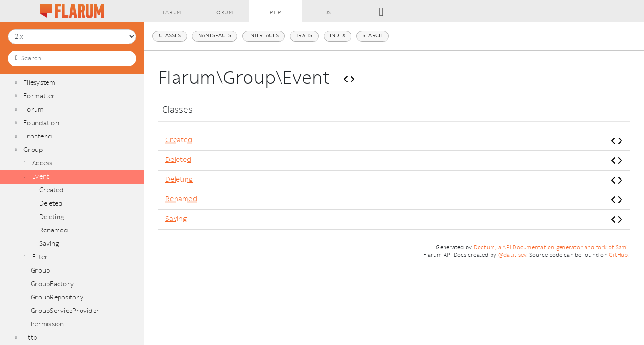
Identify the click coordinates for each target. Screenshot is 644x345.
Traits (304, 36)
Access (42, 163)
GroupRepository (57, 297)
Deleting (52, 217)
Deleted (51, 203)
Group (33, 150)
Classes (170, 36)
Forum (34, 109)
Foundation (41, 123)
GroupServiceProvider (65, 311)
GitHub (619, 255)
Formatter (39, 96)
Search (373, 36)
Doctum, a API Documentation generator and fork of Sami (551, 247)
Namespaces (215, 36)
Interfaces (263, 36)
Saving (49, 244)
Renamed (54, 230)
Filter (40, 257)
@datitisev (512, 255)
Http (30, 338)
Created (52, 190)
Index (338, 36)
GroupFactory (52, 284)
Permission (47, 324)
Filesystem (39, 83)
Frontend (38, 136)
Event (41, 177)
